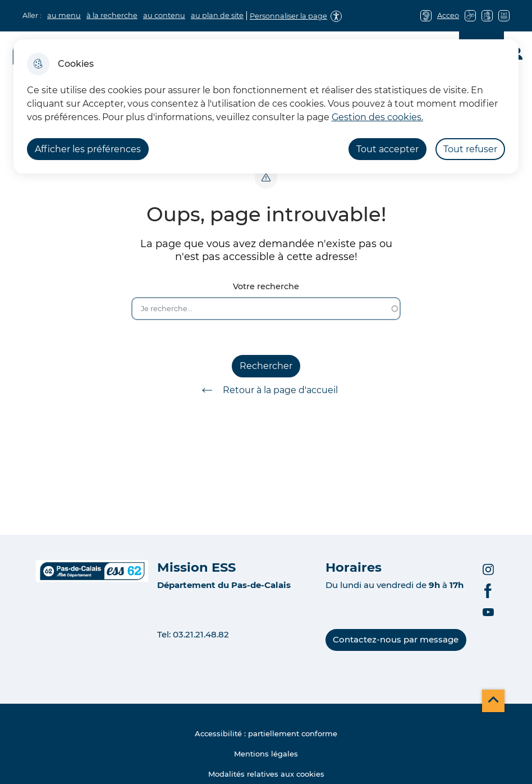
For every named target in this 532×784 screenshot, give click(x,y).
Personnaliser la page (288, 16)
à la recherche (112, 15)
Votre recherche (266, 287)
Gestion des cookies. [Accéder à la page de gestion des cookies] (377, 117)
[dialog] (266, 106)
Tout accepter (387, 149)
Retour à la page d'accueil (266, 390)
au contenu (164, 15)
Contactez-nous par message (396, 639)
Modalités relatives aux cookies (266, 774)
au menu (64, 15)
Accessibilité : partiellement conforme (266, 733)
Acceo (448, 15)
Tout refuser (470, 149)
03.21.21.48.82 (201, 634)
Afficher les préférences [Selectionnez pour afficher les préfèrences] (88, 149)
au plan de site (217, 15)
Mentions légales (266, 754)
